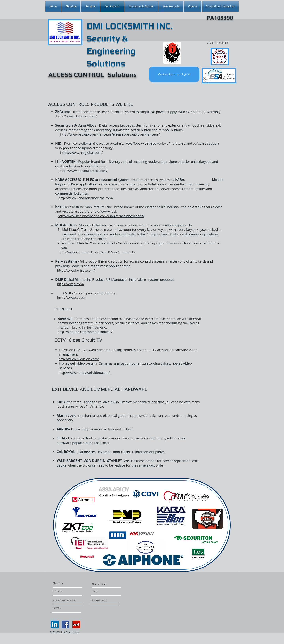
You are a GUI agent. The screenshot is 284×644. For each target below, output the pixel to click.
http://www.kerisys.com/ (76, 270)
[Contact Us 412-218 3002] (174, 74)
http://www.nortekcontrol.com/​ (83, 171)
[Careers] (63, 608)
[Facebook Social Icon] (65, 624)
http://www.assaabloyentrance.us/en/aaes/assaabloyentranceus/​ (110, 134)
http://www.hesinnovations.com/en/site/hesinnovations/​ (101, 216)
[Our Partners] (99, 584)
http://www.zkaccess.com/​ (76, 116)
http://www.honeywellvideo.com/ (85, 372)
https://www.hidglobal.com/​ (81, 152)
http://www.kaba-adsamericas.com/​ (86, 198)
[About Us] (68, 583)
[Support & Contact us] (64, 600)
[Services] (64, 591)
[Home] (95, 591)
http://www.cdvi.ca (71, 298)
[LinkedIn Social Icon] (55, 624)
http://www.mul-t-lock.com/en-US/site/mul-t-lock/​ (97, 252)
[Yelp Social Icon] (76, 624)
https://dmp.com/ (71, 284)
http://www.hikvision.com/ (79, 359)
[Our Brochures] (101, 600)
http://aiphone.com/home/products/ (85, 332)
